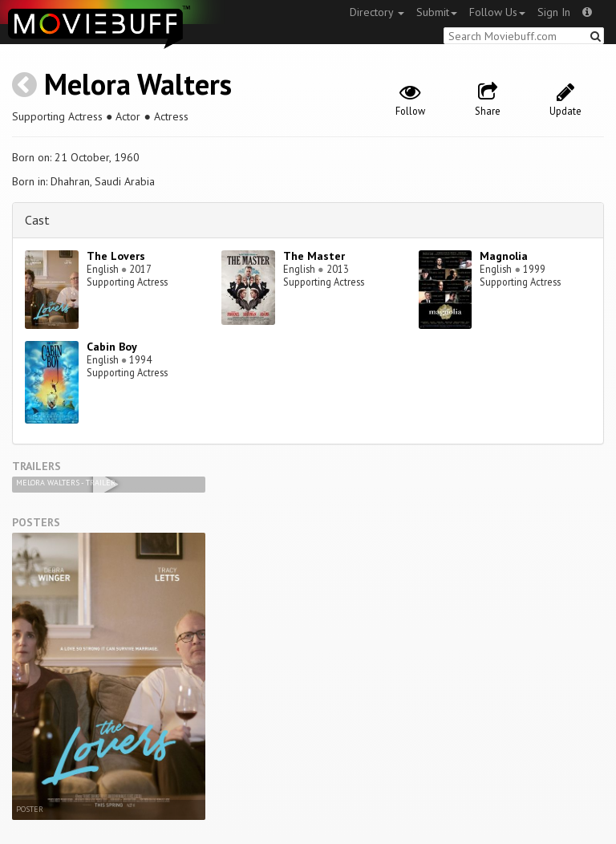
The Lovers (116, 256)
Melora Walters (138, 84)
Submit (437, 12)
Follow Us (497, 12)
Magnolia (504, 256)
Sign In (554, 12)
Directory (377, 12)
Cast (37, 220)
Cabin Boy (112, 347)
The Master (314, 256)
